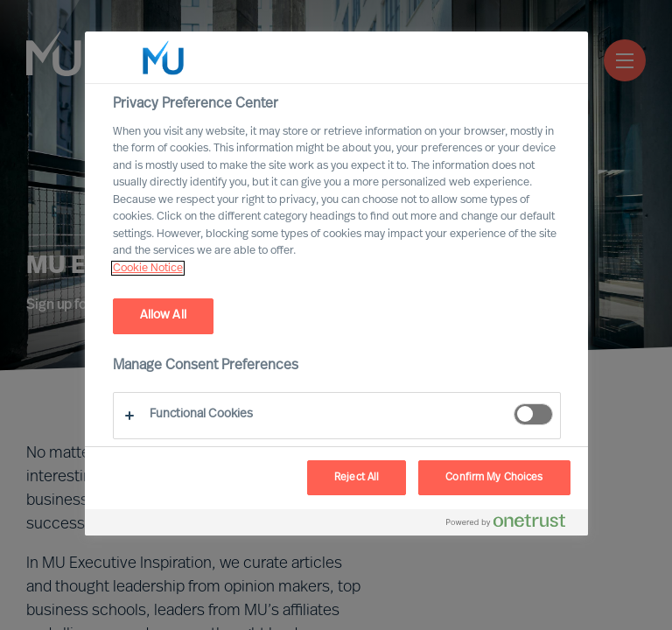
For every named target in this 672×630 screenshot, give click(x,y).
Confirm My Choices (494, 478)
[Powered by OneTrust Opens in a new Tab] (513, 525)
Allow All (163, 315)
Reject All (357, 478)
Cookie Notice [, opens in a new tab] (148, 268)
